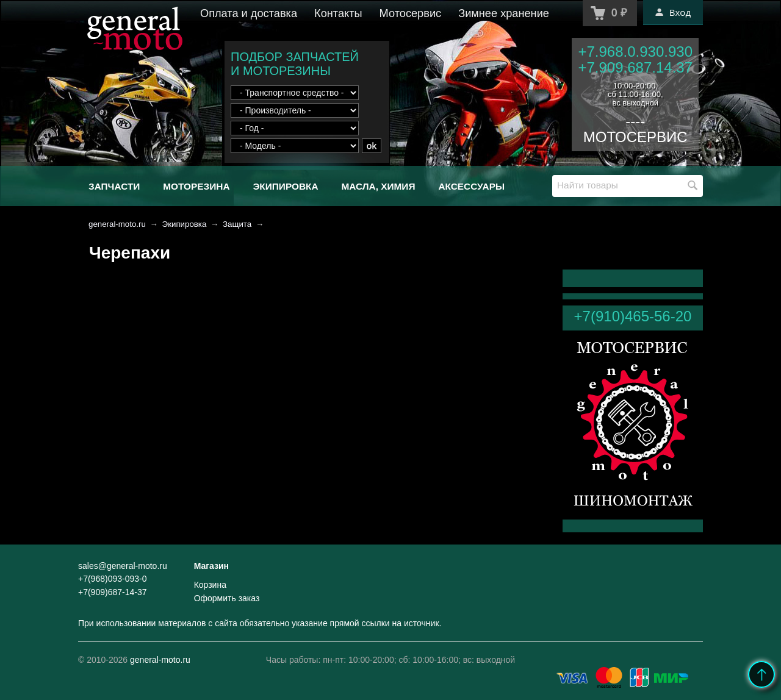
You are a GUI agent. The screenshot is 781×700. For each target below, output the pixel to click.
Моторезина (196, 186)
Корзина (210, 585)
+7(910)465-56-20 (633, 316)
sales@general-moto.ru (123, 566)
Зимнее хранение (504, 13)
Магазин (211, 566)
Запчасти (114, 186)
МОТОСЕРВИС (635, 137)
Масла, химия (378, 186)
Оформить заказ (227, 598)
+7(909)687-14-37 (112, 592)
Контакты (338, 13)
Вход (673, 12)
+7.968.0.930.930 (635, 52)
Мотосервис (411, 13)
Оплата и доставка (249, 13)
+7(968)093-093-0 (112, 579)
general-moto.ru (117, 224)
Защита (237, 224)
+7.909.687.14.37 (635, 67)
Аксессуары (471, 186)
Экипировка (285, 186)
